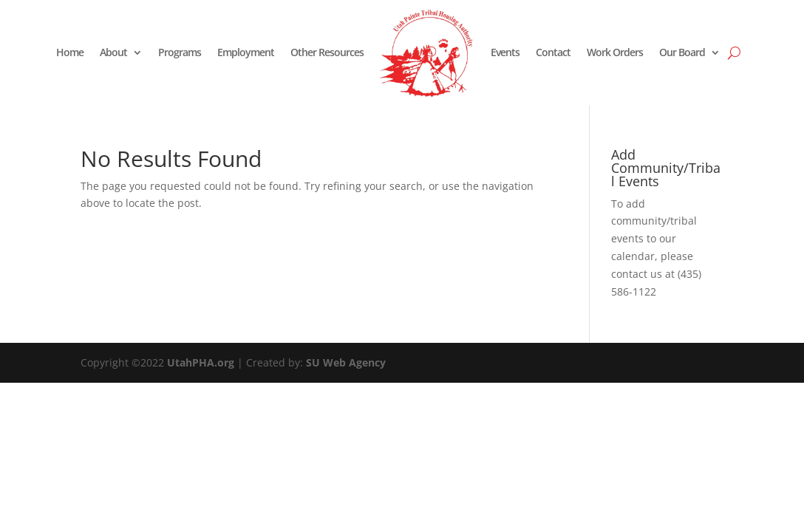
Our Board (682, 52)
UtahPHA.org (201, 362)
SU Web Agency (346, 362)
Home (70, 52)
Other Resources (327, 52)
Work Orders (615, 52)
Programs (180, 52)
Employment (246, 52)
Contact (553, 52)
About (113, 52)
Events (505, 52)
